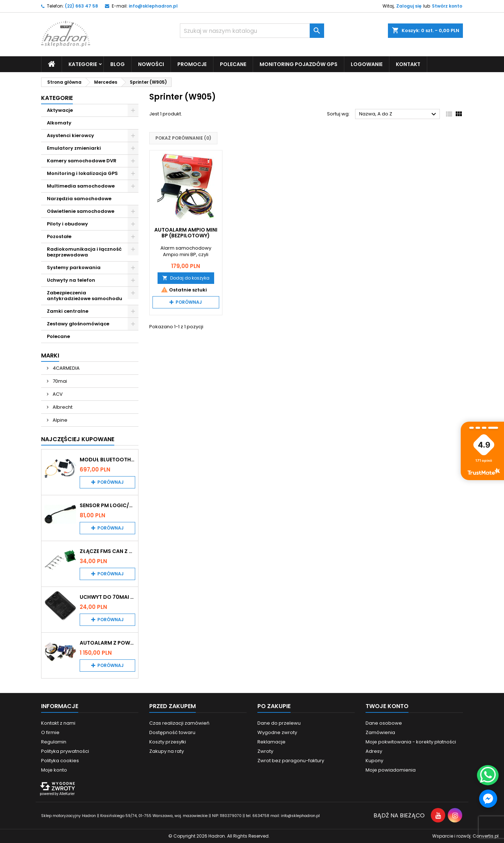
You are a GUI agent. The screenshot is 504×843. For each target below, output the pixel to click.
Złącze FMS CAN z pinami (107, 551)
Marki (50, 355)
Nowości (151, 64)
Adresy (374, 751)
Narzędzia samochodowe (79, 199)
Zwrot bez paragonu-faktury (291, 761)
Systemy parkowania (74, 267)
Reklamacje (271, 742)
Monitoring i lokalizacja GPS (82, 173)
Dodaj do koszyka (186, 278)
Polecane (233, 64)
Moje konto (54, 770)
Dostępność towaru (172, 732)
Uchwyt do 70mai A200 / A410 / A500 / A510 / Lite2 (107, 597)
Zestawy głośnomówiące (78, 324)
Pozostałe (59, 236)
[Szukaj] (252, 31)
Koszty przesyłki (168, 742)
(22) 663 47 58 (81, 6)
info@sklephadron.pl (153, 6)
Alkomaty (59, 123)
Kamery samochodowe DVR (82, 161)
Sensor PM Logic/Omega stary (107, 505)
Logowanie (367, 64)
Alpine (59, 420)
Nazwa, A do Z (399, 114)
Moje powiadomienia (391, 770)
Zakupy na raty (167, 751)
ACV (57, 394)
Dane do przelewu (279, 723)
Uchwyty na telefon (71, 280)
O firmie (50, 732)
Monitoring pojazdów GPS (299, 64)
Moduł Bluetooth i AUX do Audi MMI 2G (107, 460)
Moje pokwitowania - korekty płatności (411, 742)
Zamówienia (380, 732)
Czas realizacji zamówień (179, 723)
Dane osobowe (384, 723)
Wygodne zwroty (277, 732)
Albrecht (62, 407)
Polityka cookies (60, 761)
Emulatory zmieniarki (74, 148)
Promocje (192, 64)
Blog (118, 64)
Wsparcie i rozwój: (465, 836)
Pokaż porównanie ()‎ (183, 138)
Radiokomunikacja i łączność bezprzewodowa (84, 252)
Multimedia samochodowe (81, 186)
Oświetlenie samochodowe (81, 211)
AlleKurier (67, 794)
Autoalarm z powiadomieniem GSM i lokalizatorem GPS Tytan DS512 (107, 643)
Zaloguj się (409, 6)
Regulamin (54, 742)
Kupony (374, 761)
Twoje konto (387, 706)
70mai (59, 381)
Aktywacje (60, 110)
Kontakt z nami (58, 723)
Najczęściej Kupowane (78, 439)
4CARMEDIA (66, 368)
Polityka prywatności (65, 751)
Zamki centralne (68, 311)
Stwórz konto (447, 6)
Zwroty (265, 751)
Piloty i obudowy (67, 224)
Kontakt (408, 64)
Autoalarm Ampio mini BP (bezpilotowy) (186, 233)
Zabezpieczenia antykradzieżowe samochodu (85, 296)
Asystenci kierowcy (70, 135)
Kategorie (83, 64)
